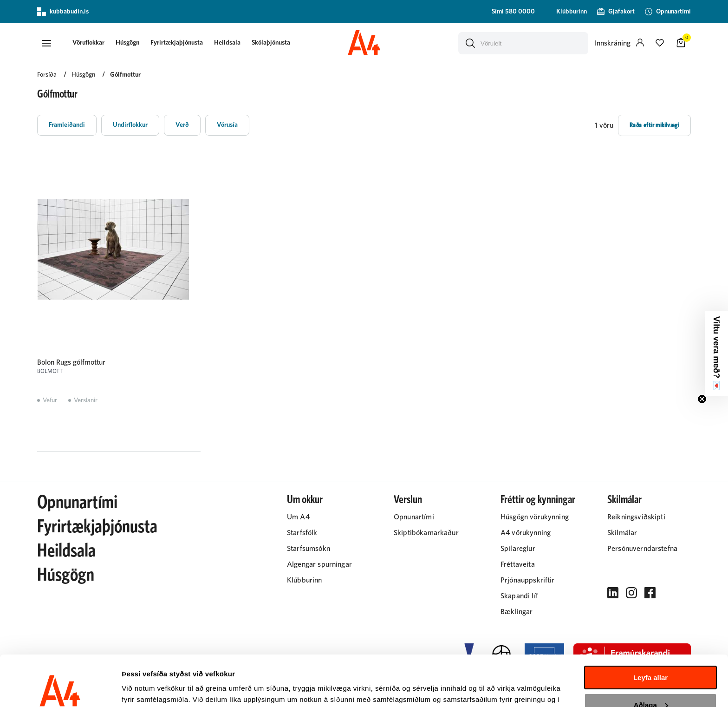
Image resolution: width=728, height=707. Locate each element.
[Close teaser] (702, 399)
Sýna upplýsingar (151, 689)
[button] (46, 43)
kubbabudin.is (63, 12)
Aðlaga (651, 657)
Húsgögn (127, 43)
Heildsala (227, 43)
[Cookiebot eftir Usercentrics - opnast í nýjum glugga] (60, 689)
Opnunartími (77, 503)
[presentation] (88, 43)
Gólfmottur (125, 75)
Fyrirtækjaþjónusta (177, 43)
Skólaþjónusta (271, 43)
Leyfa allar (650, 630)
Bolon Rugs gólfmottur (71, 362)
